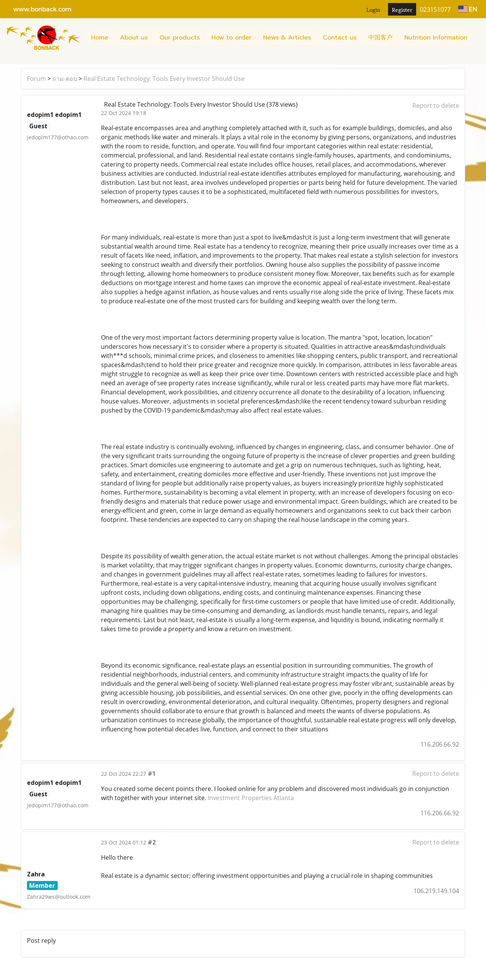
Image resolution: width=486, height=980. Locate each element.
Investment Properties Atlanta (251, 798)
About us (134, 38)
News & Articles (287, 38)
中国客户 (380, 38)
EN (468, 9)
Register (402, 9)
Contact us (340, 38)
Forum (36, 79)
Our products (180, 38)
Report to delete (436, 106)
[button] (9, 60)
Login (373, 9)
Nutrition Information (436, 38)
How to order (231, 38)
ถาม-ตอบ (65, 79)
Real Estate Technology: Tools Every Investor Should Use (164, 79)
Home (100, 38)
